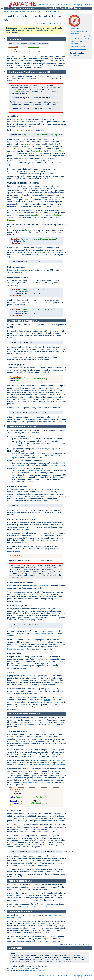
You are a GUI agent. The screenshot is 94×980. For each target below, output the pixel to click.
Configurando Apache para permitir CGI (30, 72)
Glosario (75, 5)
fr (57, 23)
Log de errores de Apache (35, 470)
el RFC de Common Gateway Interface (51, 765)
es (54, 23)
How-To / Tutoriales (53, 11)
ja (61, 23)
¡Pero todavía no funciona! (80, 39)
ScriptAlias (34, 51)
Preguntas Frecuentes (63, 5)
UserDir (36, 202)
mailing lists (77, 961)
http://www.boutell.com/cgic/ (40, 906)
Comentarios (75, 56)
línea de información (43, 634)
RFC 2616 (36, 594)
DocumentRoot (37, 151)
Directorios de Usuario (18, 277)
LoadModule (15, 91)
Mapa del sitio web (86, 5)
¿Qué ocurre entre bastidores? (77, 42)
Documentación (29, 11)
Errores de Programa (17, 606)
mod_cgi (12, 49)
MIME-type (25, 333)
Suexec (11, 673)
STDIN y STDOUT (15, 811)
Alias (61, 144)
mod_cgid (13, 51)
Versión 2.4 (40, 11)
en (50, 23)
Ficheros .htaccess (16, 267)
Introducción (75, 28)
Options (32, 49)
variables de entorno (40, 586)
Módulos (42, 5)
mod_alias (13, 47)
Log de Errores (14, 654)
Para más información (78, 49)
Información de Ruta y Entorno (22, 519)
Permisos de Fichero (57, 465)
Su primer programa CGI (19, 365)
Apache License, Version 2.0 (36, 970)
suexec (28, 676)
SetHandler (59, 215)
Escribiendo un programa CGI (81, 36)
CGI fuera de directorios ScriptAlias (24, 183)
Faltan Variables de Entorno (20, 583)
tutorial (17, 270)
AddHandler (34, 47)
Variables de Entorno (17, 731)
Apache (6, 11)
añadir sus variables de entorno (40, 782)
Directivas (50, 5)
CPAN (10, 895)
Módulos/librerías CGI (78, 46)
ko (65, 23)
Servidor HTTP (16, 11)
